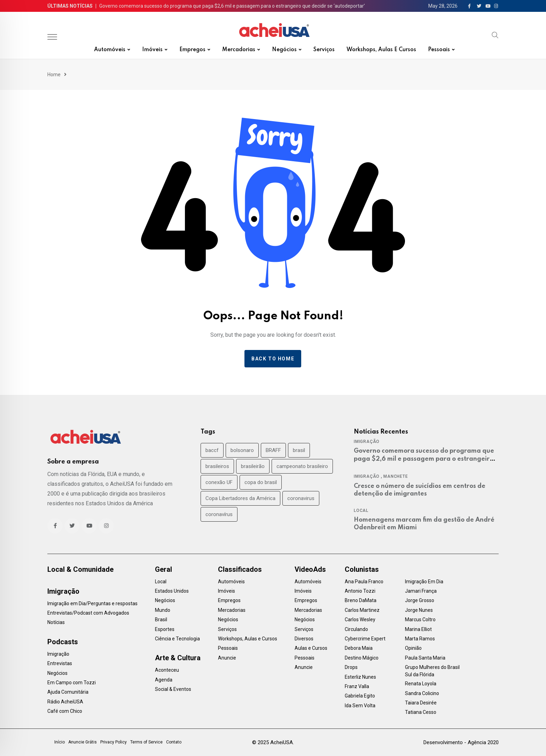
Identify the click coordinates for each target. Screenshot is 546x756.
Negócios (284, 50)
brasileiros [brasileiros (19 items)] (217, 466)
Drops (351, 667)
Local (361, 511)
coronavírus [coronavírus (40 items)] (219, 514)
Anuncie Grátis (83, 742)
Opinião (413, 648)
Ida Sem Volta (360, 706)
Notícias (56, 622)
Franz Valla (357, 686)
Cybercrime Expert (365, 639)
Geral (163, 569)
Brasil (161, 619)
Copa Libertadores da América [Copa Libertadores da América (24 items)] (240, 498)
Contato (174, 742)
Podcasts (63, 642)
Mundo (163, 610)
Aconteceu (167, 670)
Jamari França (421, 591)
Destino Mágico (362, 658)
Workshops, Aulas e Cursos (381, 50)
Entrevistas (60, 663)
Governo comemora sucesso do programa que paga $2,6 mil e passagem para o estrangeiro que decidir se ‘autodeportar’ (232, 6)
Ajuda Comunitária (68, 692)
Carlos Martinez (362, 610)
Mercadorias (239, 50)
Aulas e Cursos (311, 648)
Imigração (367, 442)
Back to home (273, 359)
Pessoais (439, 50)
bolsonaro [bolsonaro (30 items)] (242, 450)
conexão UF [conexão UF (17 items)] (219, 482)
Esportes (165, 629)
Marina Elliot (418, 629)
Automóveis (110, 50)
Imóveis (152, 50)
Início (60, 742)
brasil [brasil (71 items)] (299, 450)
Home (54, 75)
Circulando (356, 629)
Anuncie (227, 658)
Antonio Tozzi (360, 591)
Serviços (324, 50)
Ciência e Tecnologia (177, 639)
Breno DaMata (361, 600)
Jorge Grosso (420, 600)
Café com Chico (65, 711)
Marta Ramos (420, 639)
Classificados (240, 569)
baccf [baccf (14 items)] (212, 450)
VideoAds (310, 569)
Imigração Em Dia (424, 582)
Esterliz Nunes (360, 677)
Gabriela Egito (360, 696)
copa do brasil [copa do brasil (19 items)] (261, 482)
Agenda (164, 680)
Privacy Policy (114, 742)
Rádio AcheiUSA (65, 702)
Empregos (192, 50)
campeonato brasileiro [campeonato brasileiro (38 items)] (302, 466)
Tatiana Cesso (421, 712)
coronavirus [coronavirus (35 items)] (301, 498)
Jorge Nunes (419, 610)
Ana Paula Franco (364, 582)
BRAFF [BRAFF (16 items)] (273, 450)
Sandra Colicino (422, 693)
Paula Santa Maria (425, 658)
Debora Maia (359, 648)
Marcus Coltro (420, 619)
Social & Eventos (173, 689)
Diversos (304, 639)
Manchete (396, 476)
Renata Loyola (421, 684)
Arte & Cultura (178, 658)
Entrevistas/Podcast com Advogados (88, 613)
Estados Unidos (172, 591)
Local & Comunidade (80, 569)
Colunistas (362, 569)
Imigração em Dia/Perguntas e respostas (92, 603)
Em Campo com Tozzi (72, 683)
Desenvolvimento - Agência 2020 (461, 742)
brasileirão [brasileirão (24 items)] (253, 466)
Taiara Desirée (421, 703)
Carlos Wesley (360, 619)
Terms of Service (146, 742)
